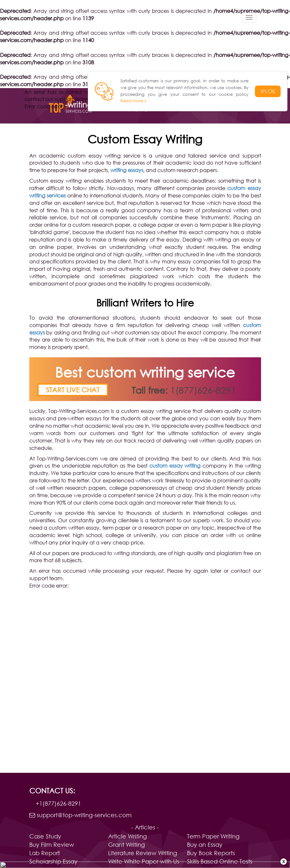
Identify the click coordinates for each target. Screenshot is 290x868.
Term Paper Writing (213, 836)
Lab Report (45, 853)
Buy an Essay (205, 845)
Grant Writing (126, 845)
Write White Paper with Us (144, 861)
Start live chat (73, 390)
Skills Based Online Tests (220, 861)
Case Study (45, 836)
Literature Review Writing (143, 853)
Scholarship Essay (53, 861)
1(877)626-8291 (203, 390)
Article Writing (127, 836)
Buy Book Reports (211, 853)
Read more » (133, 101)
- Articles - (145, 827)
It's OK (268, 91)
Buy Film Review (52, 845)
